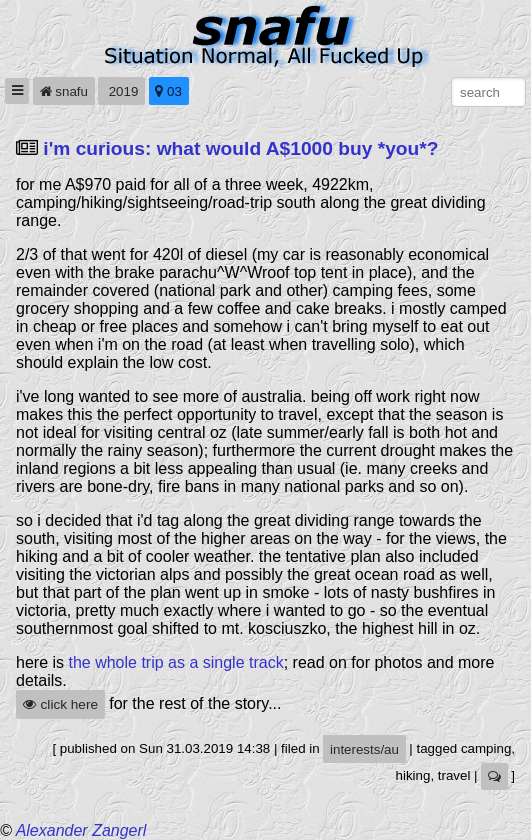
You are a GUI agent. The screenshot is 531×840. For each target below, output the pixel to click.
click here (60, 704)
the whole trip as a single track (175, 662)
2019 (121, 91)
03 (168, 91)
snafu (64, 91)
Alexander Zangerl (81, 830)
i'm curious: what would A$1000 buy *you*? (240, 148)
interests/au (364, 749)
